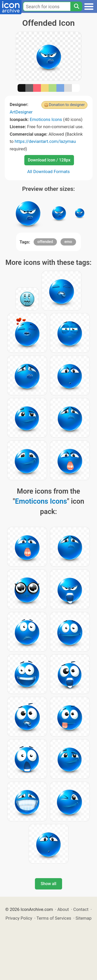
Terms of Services (54, 918)
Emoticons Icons (46, 119)
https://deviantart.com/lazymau (45, 141)
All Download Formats (48, 172)
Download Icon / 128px (49, 160)
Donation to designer (67, 105)
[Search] (76, 6)
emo (68, 242)
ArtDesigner (21, 112)
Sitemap (84, 918)
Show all (48, 884)
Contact (81, 909)
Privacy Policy (19, 918)
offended (45, 242)
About (63, 909)
